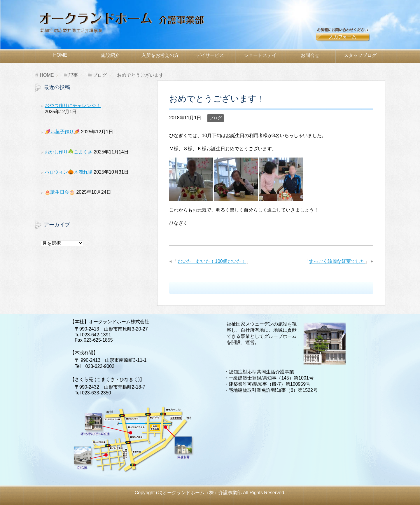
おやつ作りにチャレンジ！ (73, 105)
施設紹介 (110, 55)
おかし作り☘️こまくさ (69, 152)
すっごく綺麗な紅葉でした (337, 261)
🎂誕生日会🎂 (60, 192)
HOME (60, 55)
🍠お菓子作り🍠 (62, 132)
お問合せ (350, 37)
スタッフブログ (360, 55)
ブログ (216, 118)
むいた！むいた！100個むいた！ (212, 261)
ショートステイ (260, 55)
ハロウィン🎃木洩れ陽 (69, 172)
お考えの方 (160, 55)
